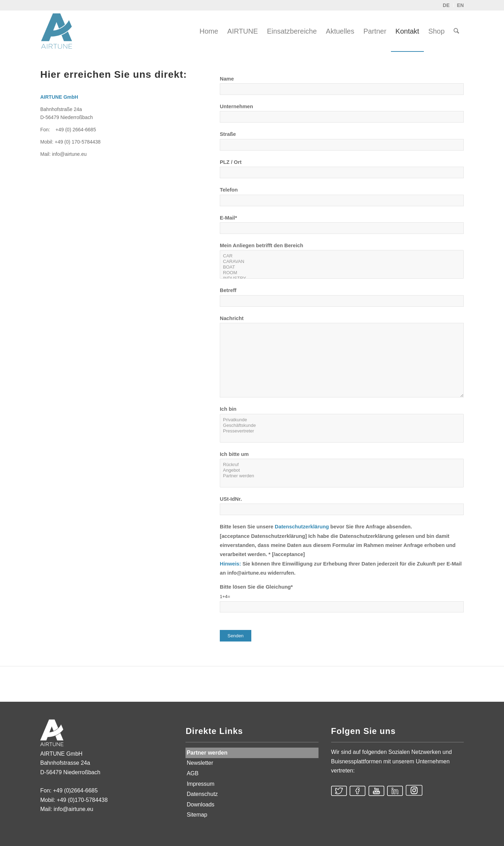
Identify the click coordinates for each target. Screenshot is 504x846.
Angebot (342, 470)
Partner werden (342, 476)
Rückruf (342, 465)
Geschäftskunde (342, 425)
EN (460, 5)
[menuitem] (209, 31)
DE (446, 5)
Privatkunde (342, 420)
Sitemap (197, 815)
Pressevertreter (342, 431)
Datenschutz (202, 794)
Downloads (200, 805)
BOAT (342, 267)
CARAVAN (342, 262)
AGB (192, 773)
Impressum (200, 784)
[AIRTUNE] (61, 31)
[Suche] (456, 31)
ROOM (342, 273)
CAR (342, 256)
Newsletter (200, 763)
